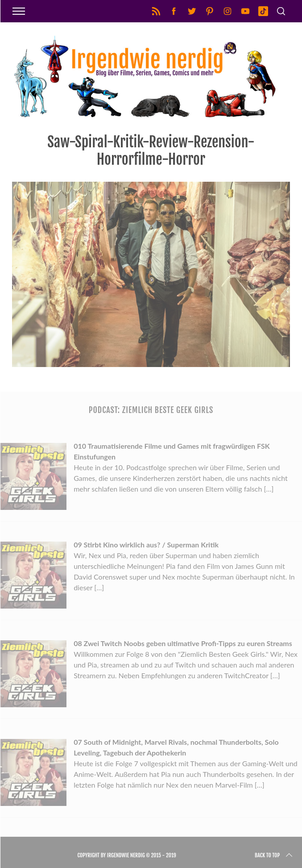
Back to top (274, 855)
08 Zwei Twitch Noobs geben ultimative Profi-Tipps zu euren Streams (183, 643)
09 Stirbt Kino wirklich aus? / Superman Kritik (146, 545)
